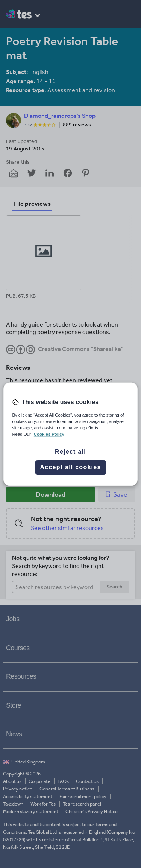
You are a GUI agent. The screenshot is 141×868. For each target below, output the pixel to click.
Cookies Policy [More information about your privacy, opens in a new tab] (49, 434)
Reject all (70, 452)
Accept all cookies (70, 467)
